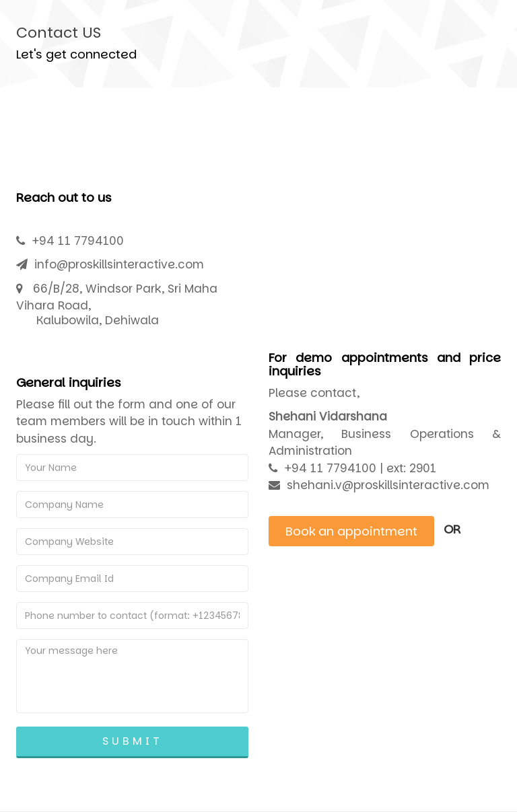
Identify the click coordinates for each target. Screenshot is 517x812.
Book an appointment (351, 531)
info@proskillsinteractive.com (119, 264)
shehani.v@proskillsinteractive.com (388, 485)
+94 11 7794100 (78, 241)
